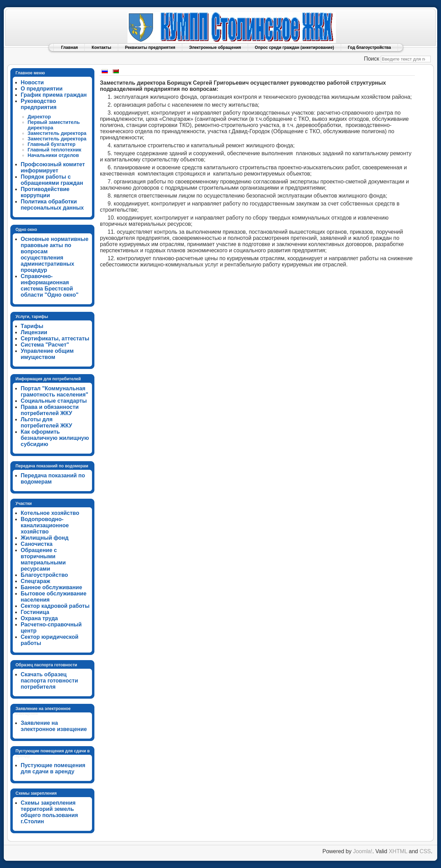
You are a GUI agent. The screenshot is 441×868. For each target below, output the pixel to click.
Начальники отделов (53, 155)
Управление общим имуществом (47, 354)
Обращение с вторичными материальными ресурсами (43, 559)
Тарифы (32, 326)
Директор (39, 117)
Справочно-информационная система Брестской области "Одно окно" (50, 285)
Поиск (371, 59)
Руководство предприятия (39, 104)
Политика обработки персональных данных (52, 205)
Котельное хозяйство (50, 513)
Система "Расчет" (45, 345)
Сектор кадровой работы (55, 606)
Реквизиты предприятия (150, 47)
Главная (69, 47)
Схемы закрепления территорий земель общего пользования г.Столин (49, 812)
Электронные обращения (215, 47)
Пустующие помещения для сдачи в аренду (53, 768)
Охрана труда (39, 618)
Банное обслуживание (51, 587)
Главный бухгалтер (52, 144)
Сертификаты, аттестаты (55, 338)
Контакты (101, 47)
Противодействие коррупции (45, 192)
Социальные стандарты (54, 401)
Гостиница (35, 612)
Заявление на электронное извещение (54, 726)
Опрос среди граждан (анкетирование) (295, 47)
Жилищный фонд (45, 538)
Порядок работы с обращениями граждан (52, 180)
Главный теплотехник (54, 150)
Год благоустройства (370, 47)
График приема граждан (54, 95)
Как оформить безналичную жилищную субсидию (55, 438)
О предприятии (42, 89)
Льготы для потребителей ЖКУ (47, 422)
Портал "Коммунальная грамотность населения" (54, 391)
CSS (425, 851)
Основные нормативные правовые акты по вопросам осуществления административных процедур (55, 255)
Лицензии (34, 332)
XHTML (398, 851)
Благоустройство (44, 575)
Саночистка (37, 544)
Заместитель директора (57, 133)
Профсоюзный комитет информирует (53, 167)
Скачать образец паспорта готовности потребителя (49, 681)
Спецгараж (35, 581)
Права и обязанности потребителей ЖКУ (50, 410)
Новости (32, 82)
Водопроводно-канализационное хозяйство (45, 525)
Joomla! (363, 851)
